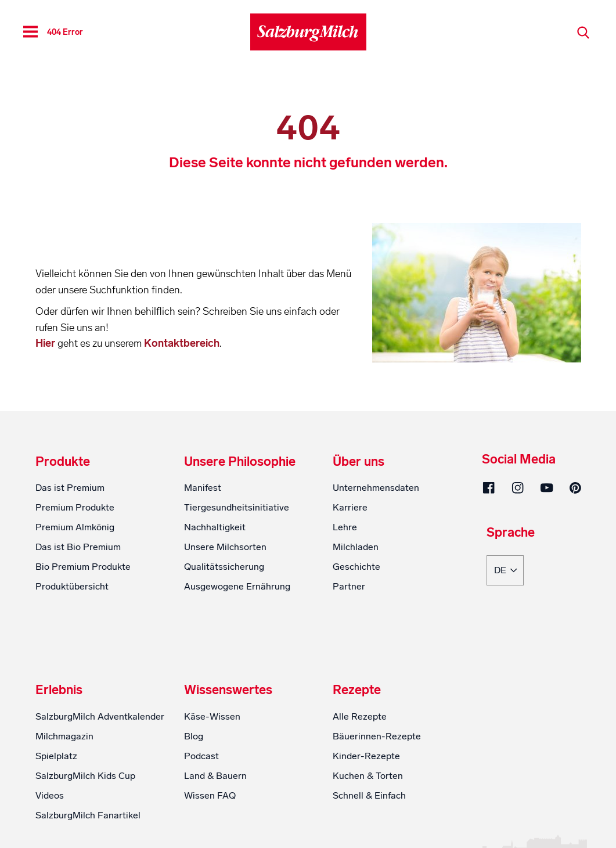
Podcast (201, 756)
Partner (349, 586)
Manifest (203, 488)
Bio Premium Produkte (83, 567)
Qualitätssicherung (224, 567)
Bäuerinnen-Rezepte (377, 736)
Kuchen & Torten (368, 776)
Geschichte (356, 567)
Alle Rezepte (360, 716)
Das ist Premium (70, 488)
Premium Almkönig (75, 527)
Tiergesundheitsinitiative (237, 507)
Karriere (350, 507)
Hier (46, 343)
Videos (50, 795)
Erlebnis (59, 690)
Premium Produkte (75, 507)
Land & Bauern (215, 776)
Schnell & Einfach (369, 795)
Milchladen (356, 547)
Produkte (63, 462)
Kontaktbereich (182, 343)
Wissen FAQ (210, 795)
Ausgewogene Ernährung (237, 586)
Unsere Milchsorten (225, 547)
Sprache (511, 533)
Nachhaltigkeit (215, 527)
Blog (194, 736)
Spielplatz (56, 756)
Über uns (359, 462)
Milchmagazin (64, 736)
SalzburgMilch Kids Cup (85, 776)
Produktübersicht (72, 586)
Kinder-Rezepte (366, 756)
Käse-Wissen (212, 716)
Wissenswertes (228, 690)
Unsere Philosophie (240, 462)
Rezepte (357, 690)
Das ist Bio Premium (78, 547)
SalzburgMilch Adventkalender (100, 716)
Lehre (345, 527)
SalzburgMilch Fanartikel (88, 815)
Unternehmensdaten (376, 488)
